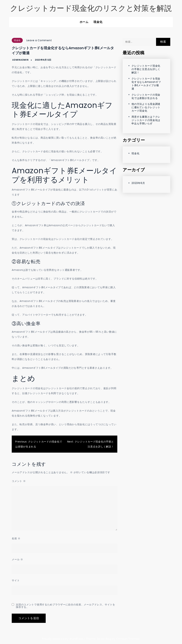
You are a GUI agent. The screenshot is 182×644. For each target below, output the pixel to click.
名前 (16, 538)
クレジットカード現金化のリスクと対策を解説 (91, 8)
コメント (19, 481)
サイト (16, 580)
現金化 (98, 22)
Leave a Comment (39, 40)
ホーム (84, 22)
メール (17, 559)
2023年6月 (138, 183)
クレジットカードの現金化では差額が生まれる (146, 96)
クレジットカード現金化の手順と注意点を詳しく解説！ (146, 69)
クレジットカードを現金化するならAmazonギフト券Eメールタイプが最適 (146, 84)
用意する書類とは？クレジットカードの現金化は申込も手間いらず (146, 120)
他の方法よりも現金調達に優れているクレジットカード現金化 (146, 107)
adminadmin (20, 60)
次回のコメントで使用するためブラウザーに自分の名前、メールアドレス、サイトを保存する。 (65, 606)
